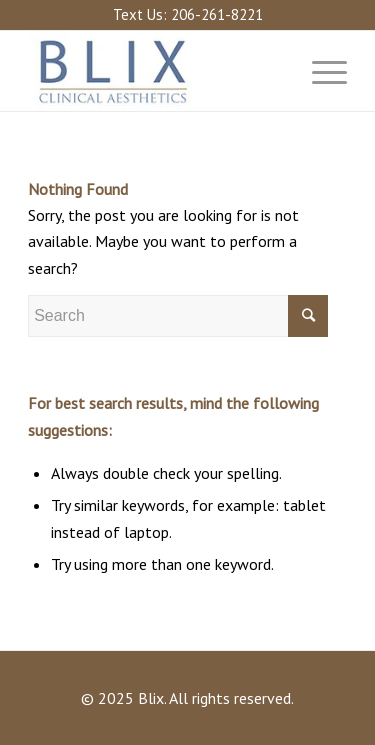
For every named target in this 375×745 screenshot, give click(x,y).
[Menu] (319, 71)
